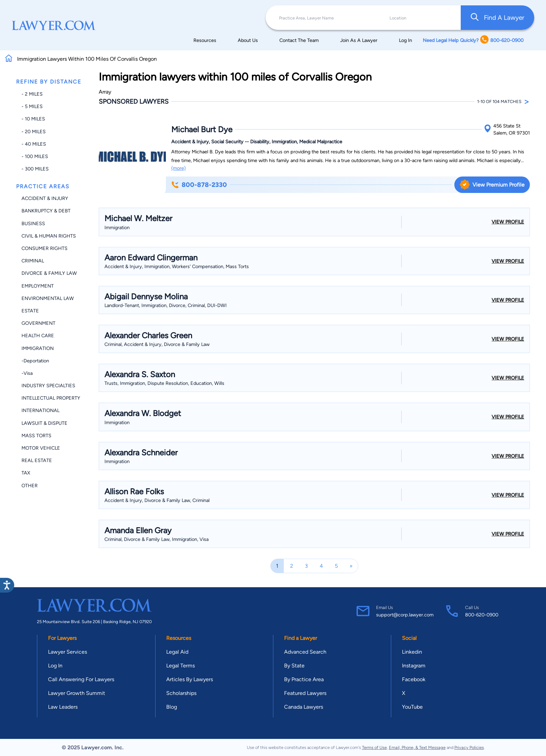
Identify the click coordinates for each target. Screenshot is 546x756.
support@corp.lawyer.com (405, 615)
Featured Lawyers (305, 693)
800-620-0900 (482, 615)
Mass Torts (36, 436)
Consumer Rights (44, 248)
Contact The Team (299, 40)
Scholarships (181, 693)
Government (38, 323)
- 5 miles (32, 106)
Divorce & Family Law (49, 273)
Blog (172, 707)
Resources (205, 40)
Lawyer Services (67, 652)
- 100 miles (35, 156)
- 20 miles (34, 132)
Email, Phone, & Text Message (417, 747)
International (40, 410)
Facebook (414, 679)
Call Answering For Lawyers (81, 679)
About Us (248, 40)
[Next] (351, 566)
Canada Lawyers (304, 707)
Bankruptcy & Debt (46, 211)
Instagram (414, 666)
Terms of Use (374, 747)
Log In (405, 40)
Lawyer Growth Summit (77, 693)
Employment (38, 286)
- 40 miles (34, 144)
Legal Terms (180, 666)
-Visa (27, 373)
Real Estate (37, 460)
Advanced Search (305, 652)
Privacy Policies (469, 747)
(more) (178, 168)
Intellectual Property (51, 398)
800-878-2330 (199, 185)
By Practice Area (304, 679)
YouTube (412, 707)
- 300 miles (35, 169)
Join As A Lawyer (359, 40)
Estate (30, 311)
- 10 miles (33, 119)
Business (33, 223)
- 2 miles (32, 94)
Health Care (38, 336)
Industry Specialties (48, 386)
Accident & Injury (45, 198)
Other (30, 486)
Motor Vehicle (41, 448)
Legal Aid (177, 652)
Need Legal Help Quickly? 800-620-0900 (473, 40)
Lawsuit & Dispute (44, 423)
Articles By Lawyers (190, 679)
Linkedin (412, 652)
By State (294, 666)
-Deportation (35, 361)
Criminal (33, 261)
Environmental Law (48, 298)
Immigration (38, 348)
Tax (26, 473)
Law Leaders (63, 707)
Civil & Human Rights (49, 236)
